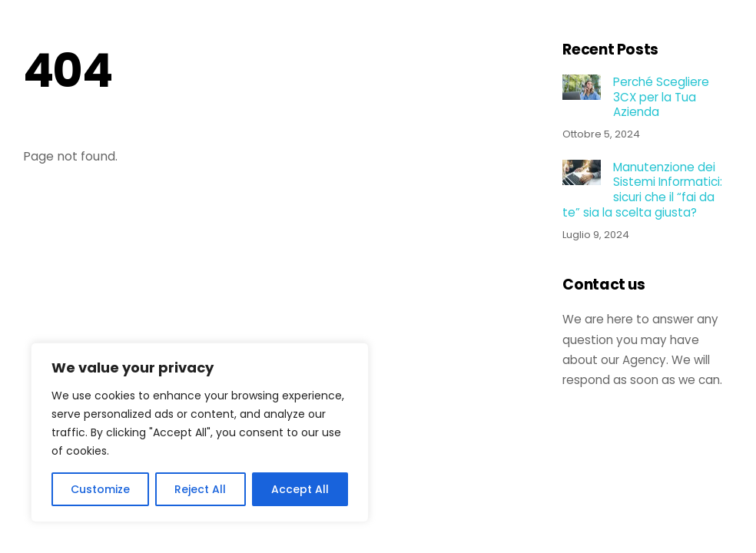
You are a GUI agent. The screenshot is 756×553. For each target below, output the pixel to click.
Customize (100, 489)
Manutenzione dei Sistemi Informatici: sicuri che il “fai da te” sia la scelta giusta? (642, 190)
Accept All (300, 489)
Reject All (200, 489)
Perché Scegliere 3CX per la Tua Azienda (661, 97)
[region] (200, 432)
